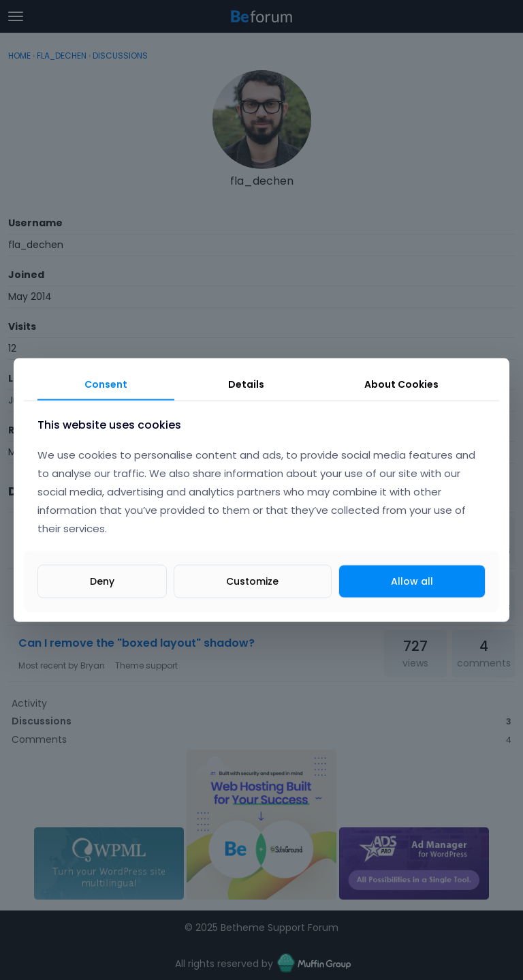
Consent (106, 384)
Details (246, 384)
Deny (102, 581)
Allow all (412, 581)
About (401, 384)
